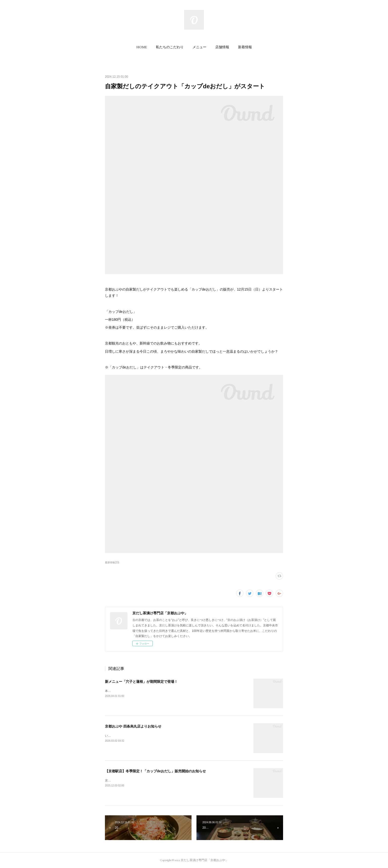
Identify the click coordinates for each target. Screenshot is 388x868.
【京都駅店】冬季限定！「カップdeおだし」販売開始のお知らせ (155, 771)
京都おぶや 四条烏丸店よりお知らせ (133, 726)
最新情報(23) (112, 562)
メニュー (199, 47)
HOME (142, 47)
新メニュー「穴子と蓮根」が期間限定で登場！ (141, 682)
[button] (142, 47)
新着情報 (245, 47)
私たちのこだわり (170, 47)
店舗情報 (222, 47)
